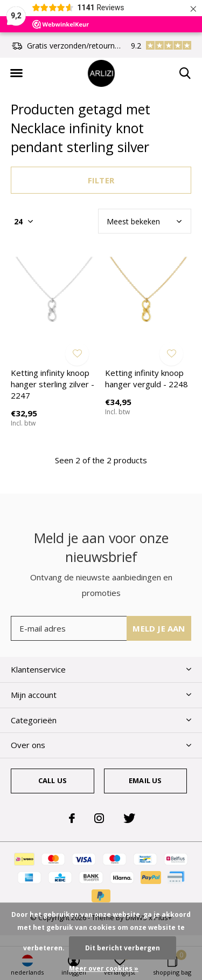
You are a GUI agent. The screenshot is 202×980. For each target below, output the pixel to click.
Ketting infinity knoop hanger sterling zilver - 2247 (53, 384)
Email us (145, 780)
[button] (16, 73)
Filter (101, 180)
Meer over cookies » (104, 968)
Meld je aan (159, 628)
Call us (53, 780)
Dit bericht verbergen (123, 948)
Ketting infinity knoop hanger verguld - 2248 (147, 378)
